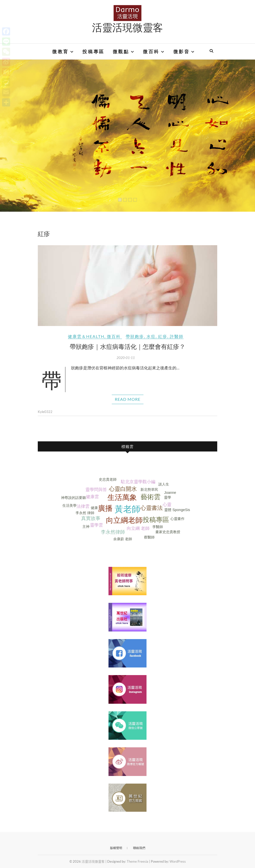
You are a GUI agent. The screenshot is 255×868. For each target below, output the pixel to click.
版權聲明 (116, 848)
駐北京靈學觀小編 (138, 482)
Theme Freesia (138, 861)
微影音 (182, 51)
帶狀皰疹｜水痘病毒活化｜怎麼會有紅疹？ (128, 346)
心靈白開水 (123, 489)
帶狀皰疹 (135, 336)
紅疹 (163, 336)
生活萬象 (122, 497)
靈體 (168, 510)
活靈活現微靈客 (128, 27)
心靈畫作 (177, 519)
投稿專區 (93, 51)
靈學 (168, 497)
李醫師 (158, 527)
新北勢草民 (149, 490)
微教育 (60, 51)
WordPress (178, 861)
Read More (128, 399)
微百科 (151, 51)
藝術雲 (151, 497)
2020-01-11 (126, 358)
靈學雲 (96, 525)
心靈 (167, 505)
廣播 (105, 508)
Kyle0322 (45, 412)
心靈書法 (152, 508)
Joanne (170, 493)
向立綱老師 (124, 520)
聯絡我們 (139, 848)
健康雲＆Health (86, 336)
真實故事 (91, 518)
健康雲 (92, 497)
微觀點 (121, 51)
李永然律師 (113, 532)
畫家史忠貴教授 (168, 532)
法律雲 (83, 506)
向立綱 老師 (138, 528)
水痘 (151, 336)
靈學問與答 (96, 490)
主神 (86, 527)
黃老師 (128, 509)
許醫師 (177, 336)
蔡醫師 (149, 537)
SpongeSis (181, 510)
